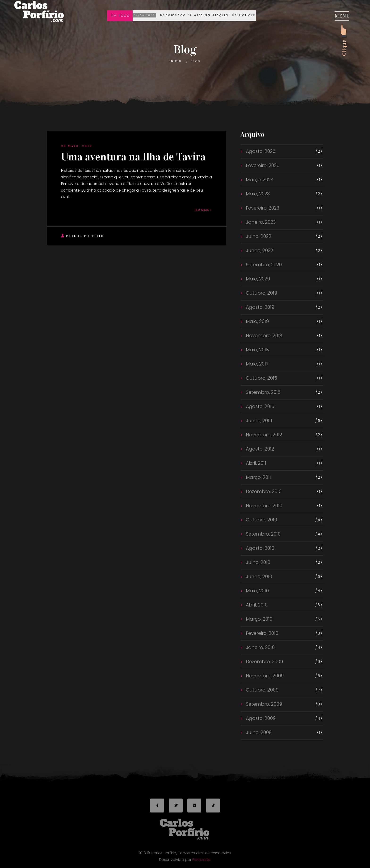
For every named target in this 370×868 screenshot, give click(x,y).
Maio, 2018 (257, 350)
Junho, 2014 (259, 421)
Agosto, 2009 (260, 718)
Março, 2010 (259, 619)
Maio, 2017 (257, 364)
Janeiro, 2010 (260, 647)
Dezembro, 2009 (264, 662)
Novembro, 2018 (263, 335)
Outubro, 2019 (261, 293)
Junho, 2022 (259, 250)
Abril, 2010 (256, 605)
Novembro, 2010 (263, 506)
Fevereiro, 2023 (262, 208)
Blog (196, 61)
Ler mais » (203, 210)
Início (175, 61)
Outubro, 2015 (261, 378)
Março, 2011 (258, 477)
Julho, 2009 (258, 732)
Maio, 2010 (257, 591)
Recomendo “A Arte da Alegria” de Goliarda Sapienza (207, 15)
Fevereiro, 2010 (261, 633)
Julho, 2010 (257, 562)
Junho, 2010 (258, 576)
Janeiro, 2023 (260, 222)
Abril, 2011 (255, 463)
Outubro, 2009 (262, 690)
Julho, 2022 (258, 236)
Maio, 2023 (257, 194)
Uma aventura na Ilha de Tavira (133, 157)
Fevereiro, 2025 (262, 165)
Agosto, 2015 (259, 406)
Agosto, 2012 (259, 449)
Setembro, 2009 (263, 704)
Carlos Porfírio (83, 236)
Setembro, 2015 (263, 392)
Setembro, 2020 (263, 265)
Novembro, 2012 (263, 435)
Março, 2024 (259, 180)
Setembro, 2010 (263, 534)
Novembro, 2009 (264, 676)
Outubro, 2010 (261, 520)
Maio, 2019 (257, 321)
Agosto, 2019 (259, 307)
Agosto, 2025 (260, 151)
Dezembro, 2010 (263, 491)
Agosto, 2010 (259, 548)
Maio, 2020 (257, 279)
